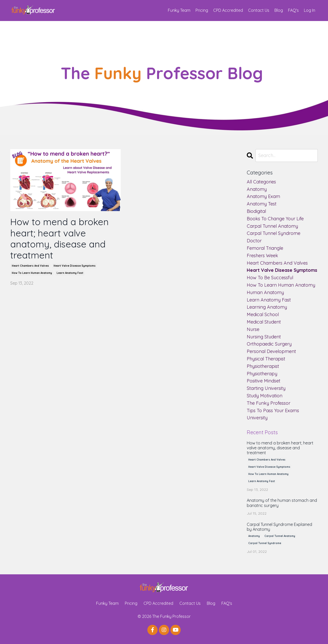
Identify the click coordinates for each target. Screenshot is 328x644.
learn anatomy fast (70, 273)
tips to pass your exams (273, 411)
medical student (264, 322)
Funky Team (179, 10)
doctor (254, 241)
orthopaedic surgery (269, 344)
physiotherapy (262, 374)
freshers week (262, 256)
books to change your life (275, 219)
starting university (266, 388)
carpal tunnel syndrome (274, 233)
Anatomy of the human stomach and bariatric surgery (282, 503)
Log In (310, 10)
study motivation (265, 396)
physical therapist (266, 359)
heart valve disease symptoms (75, 266)
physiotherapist (263, 366)
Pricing (202, 10)
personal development (271, 351)
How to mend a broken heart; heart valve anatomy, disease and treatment (59, 238)
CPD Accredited (228, 10)
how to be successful (270, 278)
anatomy (257, 189)
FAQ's (293, 10)
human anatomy (265, 292)
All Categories (261, 182)
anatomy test (262, 204)
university (257, 418)
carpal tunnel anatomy (272, 226)
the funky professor (269, 403)
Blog (279, 10)
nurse (253, 329)
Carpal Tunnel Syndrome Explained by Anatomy (279, 527)
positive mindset (264, 381)
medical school (263, 314)
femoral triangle (265, 248)
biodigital (256, 211)
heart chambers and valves (30, 266)
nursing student (264, 337)
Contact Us (259, 10)
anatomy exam (263, 196)
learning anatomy (267, 307)
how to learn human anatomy (32, 273)
